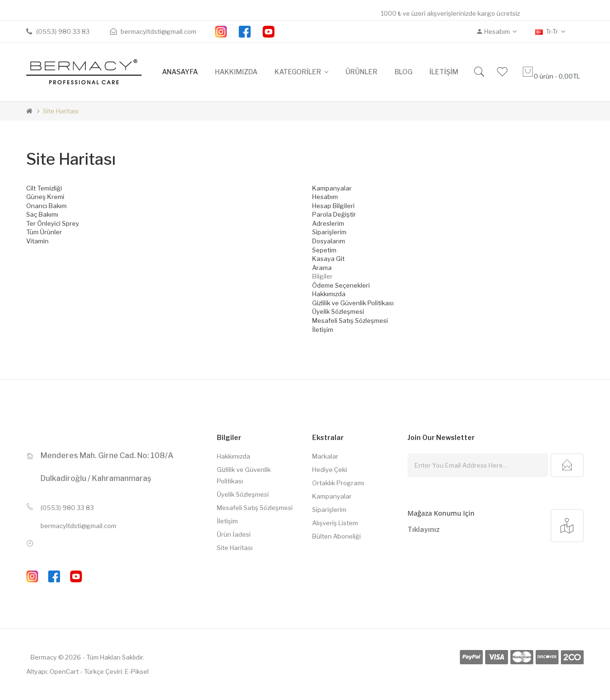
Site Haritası (61, 111)
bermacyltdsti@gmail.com (78, 526)
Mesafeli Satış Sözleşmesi (350, 320)
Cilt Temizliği (44, 188)
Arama (322, 268)
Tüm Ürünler (44, 232)
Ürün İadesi (234, 534)
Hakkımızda (329, 294)
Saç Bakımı (42, 214)
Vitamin (37, 241)
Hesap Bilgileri (333, 206)
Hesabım (325, 197)
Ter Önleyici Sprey (53, 223)
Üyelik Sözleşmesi (338, 311)
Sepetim (324, 250)
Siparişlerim (329, 232)
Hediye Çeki (330, 470)
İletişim (323, 330)
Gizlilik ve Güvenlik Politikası (353, 303)
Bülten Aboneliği (336, 536)
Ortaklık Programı (338, 483)
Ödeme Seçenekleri (341, 285)
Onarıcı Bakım (46, 206)
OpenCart (64, 671)
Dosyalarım (329, 241)
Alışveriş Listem (335, 523)
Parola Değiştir (334, 214)
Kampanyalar (332, 188)
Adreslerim (328, 223)
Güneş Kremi (45, 197)
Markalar (325, 456)
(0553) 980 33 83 (67, 508)
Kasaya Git (328, 259)
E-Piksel (137, 671)
